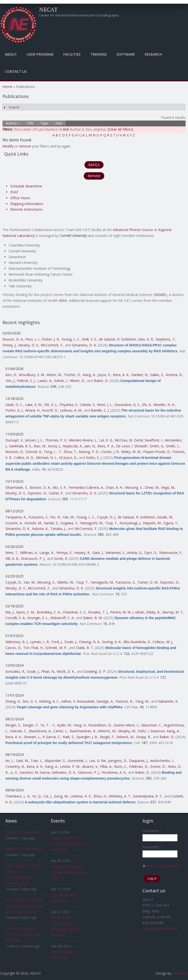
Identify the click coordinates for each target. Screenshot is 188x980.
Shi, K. (147, 405)
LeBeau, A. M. (71, 410)
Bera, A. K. (121, 375)
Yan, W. (69, 517)
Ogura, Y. (170, 523)
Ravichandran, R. (83, 731)
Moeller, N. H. (164, 405)
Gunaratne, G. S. (127, 405)
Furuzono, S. (38, 517)
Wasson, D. (14, 452)
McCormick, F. (52, 345)
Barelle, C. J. (100, 410)
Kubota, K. (40, 529)
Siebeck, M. (125, 737)
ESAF (14, 192)
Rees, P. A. (106, 446)
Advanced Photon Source (133, 230)
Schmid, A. (34, 452)
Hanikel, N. (140, 375)
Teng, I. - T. (53, 452)
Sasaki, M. (165, 517)
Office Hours (20, 198)
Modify (8, 146)
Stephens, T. (165, 339)
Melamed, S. (115, 553)
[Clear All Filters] (120, 129)
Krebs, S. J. (94, 458)
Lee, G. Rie (98, 761)
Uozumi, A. (14, 523)
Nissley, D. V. (29, 345)
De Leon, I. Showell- (132, 446)
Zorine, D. (158, 766)
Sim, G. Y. (30, 701)
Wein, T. (12, 553)
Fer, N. (55, 517)
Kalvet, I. (61, 381)
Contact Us (16, 71)
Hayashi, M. (152, 523)
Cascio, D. (13, 648)
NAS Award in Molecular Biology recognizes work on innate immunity (25, 906)
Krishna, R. (174, 375)
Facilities (72, 54)
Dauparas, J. (139, 761)
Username (152, 831)
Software (126, 54)
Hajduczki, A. (72, 446)
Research (153, 54)
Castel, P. (56, 493)
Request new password (161, 866)
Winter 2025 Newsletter (24, 832)
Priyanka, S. (69, 405)
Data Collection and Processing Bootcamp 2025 (69, 872)
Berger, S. (13, 725)
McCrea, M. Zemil (129, 440)
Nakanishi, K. (168, 701)
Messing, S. (134, 487)
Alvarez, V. (90, 766)
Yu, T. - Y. (48, 725)
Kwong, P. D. (89, 452)
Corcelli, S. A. (15, 618)
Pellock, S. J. (26, 381)
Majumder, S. (55, 761)
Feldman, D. (139, 766)
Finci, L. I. (33, 339)
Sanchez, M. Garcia (35, 772)
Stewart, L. (32, 737)
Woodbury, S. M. (32, 375)
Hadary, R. (82, 553)
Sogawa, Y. (69, 523)
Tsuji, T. (111, 523)
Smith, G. (157, 446)
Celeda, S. (88, 405)
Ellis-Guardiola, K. (137, 642)
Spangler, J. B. (87, 737)
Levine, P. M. (70, 766)
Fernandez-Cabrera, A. (86, 487)
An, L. (10, 761)
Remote (94, 176)
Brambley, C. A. (49, 612)
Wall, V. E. (89, 339)
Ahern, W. (54, 375)
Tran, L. (37, 761)
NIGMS (160, 295)
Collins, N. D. (24, 458)
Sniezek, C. (18, 731)
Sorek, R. (61, 558)
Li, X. (14, 772)
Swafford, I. (154, 440)
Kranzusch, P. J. (33, 558)
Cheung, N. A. (89, 642)
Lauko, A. (45, 381)
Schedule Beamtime (26, 186)
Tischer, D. (72, 375)
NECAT (48, 9)
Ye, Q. (37, 796)
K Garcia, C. (52, 737)
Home (7, 87)
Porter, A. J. (14, 410)
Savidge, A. (105, 701)
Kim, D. (11, 375)
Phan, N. (48, 671)
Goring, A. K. (112, 642)
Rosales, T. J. (98, 612)
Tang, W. (142, 701)
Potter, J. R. (51, 339)
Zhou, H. (100, 796)
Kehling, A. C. (49, 701)
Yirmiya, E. (64, 553)
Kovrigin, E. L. (38, 618)
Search (14, 107)
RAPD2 (94, 165)
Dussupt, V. (14, 440)
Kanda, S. (51, 523)
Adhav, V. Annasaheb (78, 701)
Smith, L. (173, 446)
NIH (63, 300)
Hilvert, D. (77, 381)
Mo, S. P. (60, 487)
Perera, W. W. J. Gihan (127, 612)
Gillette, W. (65, 582)
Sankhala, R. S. (20, 446)
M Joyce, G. (68, 458)
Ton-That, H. (33, 648)
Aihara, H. (33, 410)
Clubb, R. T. (85, 648)
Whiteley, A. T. (120, 796)
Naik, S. (69, 737)
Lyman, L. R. (40, 642)
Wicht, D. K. (66, 671)
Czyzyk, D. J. (106, 517)
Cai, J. (48, 796)
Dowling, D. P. (95, 671)
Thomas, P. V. (56, 440)
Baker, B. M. (93, 618)
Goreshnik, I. (77, 761)
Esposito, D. (37, 493)
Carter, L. (61, 731)
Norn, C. (121, 766)
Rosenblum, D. (100, 725)
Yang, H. (80, 725)
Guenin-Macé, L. (126, 725)
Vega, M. (168, 487)
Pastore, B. (124, 701)
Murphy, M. (127, 731)
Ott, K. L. (51, 405)
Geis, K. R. (146, 339)
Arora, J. (54, 446)
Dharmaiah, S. (17, 487)
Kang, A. (89, 375)
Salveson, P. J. (89, 772)
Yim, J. (10, 381)
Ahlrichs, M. (107, 731)
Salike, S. (157, 375)
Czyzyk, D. (13, 582)
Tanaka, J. (58, 529)
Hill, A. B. (12, 558)
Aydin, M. (64, 725)
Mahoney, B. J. (17, 642)
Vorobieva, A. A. (114, 772)
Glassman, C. (152, 725)
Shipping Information (27, 204)
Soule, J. (71, 642)
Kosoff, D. (50, 410)
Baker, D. (101, 381)
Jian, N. (90, 446)
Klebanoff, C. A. (62, 618)
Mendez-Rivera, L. (83, 440)
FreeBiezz (180, 973)
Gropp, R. (143, 737)
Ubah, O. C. (14, 405)
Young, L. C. (71, 339)
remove (25, 146)
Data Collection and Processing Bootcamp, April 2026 (23, 934)
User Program (40, 54)
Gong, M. (61, 796)
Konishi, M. (33, 523)
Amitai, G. (135, 553)
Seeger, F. (31, 725)
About (11, 54)
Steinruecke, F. (171, 553)
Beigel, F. (107, 737)
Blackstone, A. (40, 731)
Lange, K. (47, 553)
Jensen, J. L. (34, 440)
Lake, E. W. (34, 405)
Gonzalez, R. (15, 671)
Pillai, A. (106, 766)
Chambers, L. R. (18, 796)
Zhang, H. (13, 701)
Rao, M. (40, 446)
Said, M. (22, 761)
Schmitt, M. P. (56, 648)
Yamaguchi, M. (91, 523)
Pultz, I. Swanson (151, 731)
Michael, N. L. (47, 458)
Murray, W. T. (173, 612)
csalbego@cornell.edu (160, 929)
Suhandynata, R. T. (148, 796)
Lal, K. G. (106, 440)
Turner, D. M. (148, 582)
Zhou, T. (70, 452)
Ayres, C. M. (25, 612)
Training (99, 54)
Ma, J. (10, 612)
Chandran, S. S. (74, 612)
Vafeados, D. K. (64, 772)
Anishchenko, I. (162, 761)
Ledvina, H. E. (81, 796)
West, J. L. (105, 405)
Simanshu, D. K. (84, 345)
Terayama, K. (16, 517)
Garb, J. (98, 553)
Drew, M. (152, 487)
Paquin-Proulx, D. (157, 452)
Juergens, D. (117, 761)
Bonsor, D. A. (13, 339)
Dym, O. (151, 553)
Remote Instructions (26, 209)
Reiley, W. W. (131, 452)
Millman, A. (29, 553)
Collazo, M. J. (163, 642)
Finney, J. (9, 345)
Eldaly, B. (153, 612)
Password (152, 847)
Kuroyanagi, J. (130, 523)
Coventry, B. (15, 766)
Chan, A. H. (114, 487)
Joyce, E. (104, 375)
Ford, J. (57, 642)
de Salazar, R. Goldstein (117, 339)
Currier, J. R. (110, 452)
